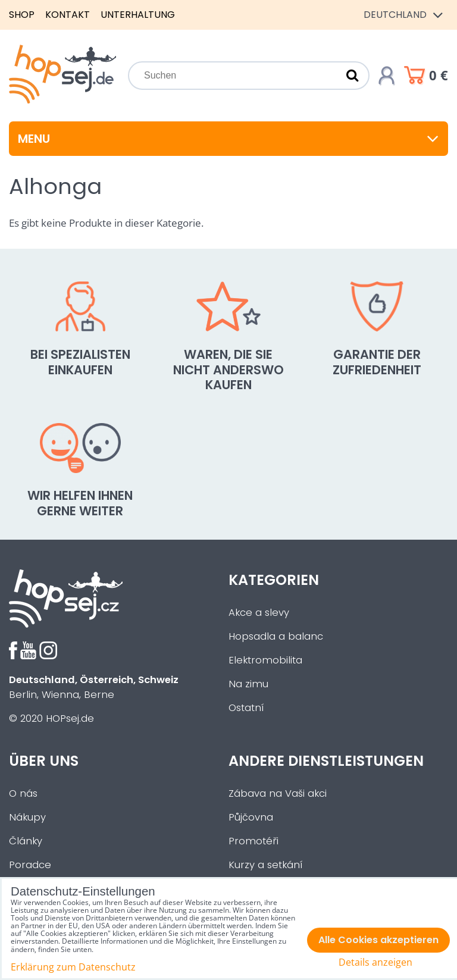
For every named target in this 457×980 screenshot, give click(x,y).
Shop (22, 15)
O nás (23, 793)
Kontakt (68, 15)
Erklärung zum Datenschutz (73, 967)
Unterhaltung (138, 15)
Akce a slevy (259, 613)
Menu (228, 139)
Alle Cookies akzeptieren (378, 940)
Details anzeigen (375, 962)
